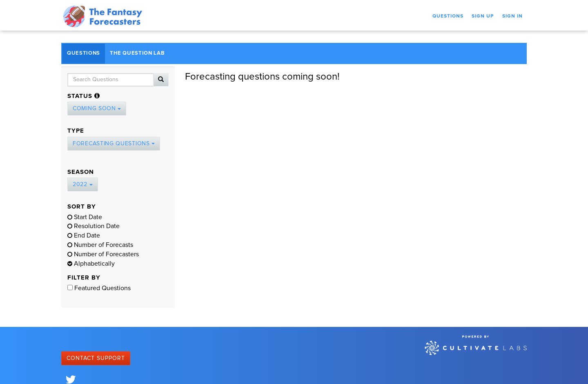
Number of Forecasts (100, 245)
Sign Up (483, 16)
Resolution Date (94, 226)
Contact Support (96, 358)
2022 (83, 184)
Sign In (512, 16)
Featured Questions (99, 288)
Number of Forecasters (103, 254)
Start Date (85, 217)
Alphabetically (91, 264)
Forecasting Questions (114, 144)
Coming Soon (97, 109)
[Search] (161, 80)
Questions (448, 16)
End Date (84, 235)
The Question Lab (137, 53)
